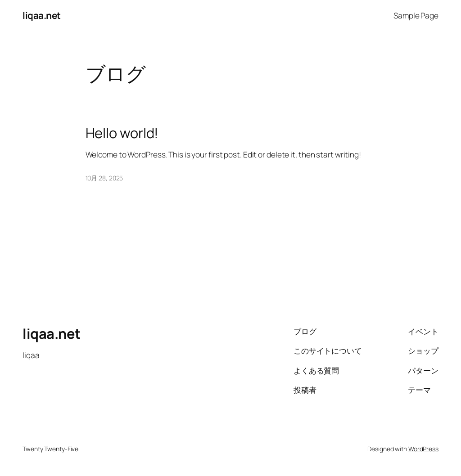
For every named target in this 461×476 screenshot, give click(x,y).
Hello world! (122, 133)
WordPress (423, 449)
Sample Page (416, 15)
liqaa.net (42, 15)
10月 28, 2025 (104, 178)
